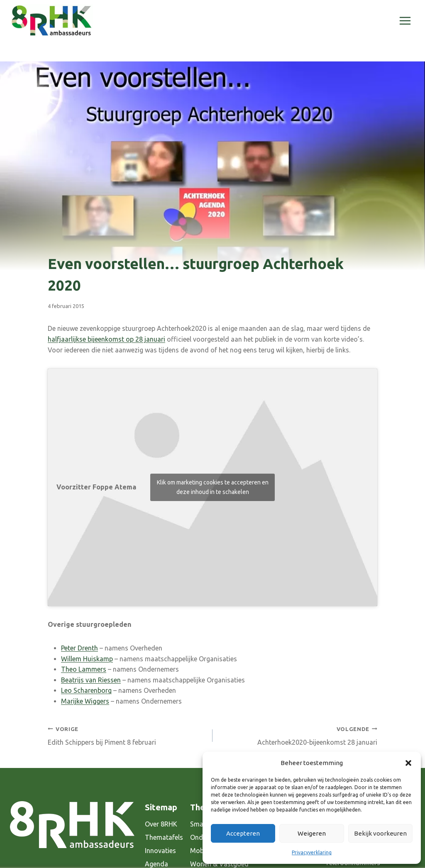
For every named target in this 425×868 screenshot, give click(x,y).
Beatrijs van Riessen (91, 680)
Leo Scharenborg (86, 690)
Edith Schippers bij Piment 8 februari (127, 735)
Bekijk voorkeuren (380, 833)
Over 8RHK (161, 824)
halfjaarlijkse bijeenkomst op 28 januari (106, 339)
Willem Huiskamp (87, 659)
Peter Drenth (79, 648)
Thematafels (164, 837)
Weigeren (312, 833)
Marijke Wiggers (85, 701)
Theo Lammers (84, 669)
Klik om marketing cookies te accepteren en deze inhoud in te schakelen (213, 487)
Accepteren (243, 833)
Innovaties (160, 851)
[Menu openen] (405, 21)
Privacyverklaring (312, 852)
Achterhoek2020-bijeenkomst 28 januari (298, 735)
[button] (408, 763)
